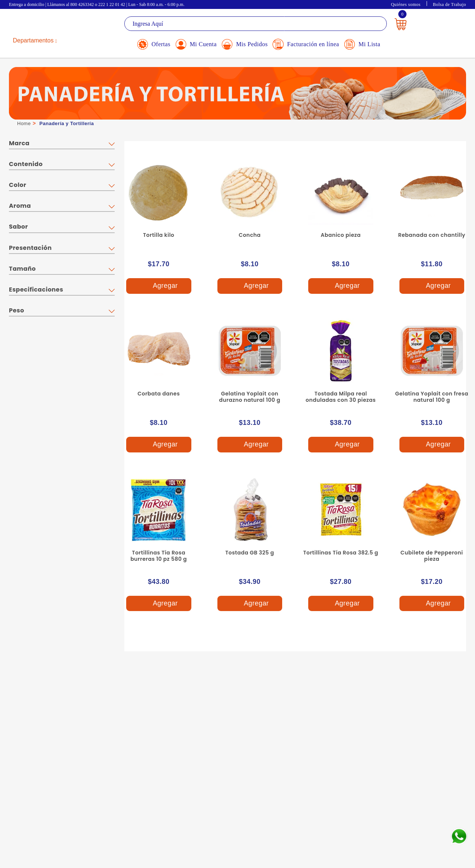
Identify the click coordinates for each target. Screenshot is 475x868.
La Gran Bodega (42, 25)
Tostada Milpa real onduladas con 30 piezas (341, 397)
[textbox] (256, 24)
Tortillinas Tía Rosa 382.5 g (341, 553)
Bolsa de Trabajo (450, 4)
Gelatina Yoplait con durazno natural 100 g (250, 397)
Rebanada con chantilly (432, 235)
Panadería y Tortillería (67, 123)
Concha (250, 235)
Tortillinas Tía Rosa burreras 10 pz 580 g (159, 556)
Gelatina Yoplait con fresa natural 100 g (432, 397)
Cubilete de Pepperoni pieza (432, 556)
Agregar (159, 286)
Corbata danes (159, 394)
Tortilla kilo (159, 235)
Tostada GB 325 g (250, 553)
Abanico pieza (341, 235)
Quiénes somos (406, 4)
